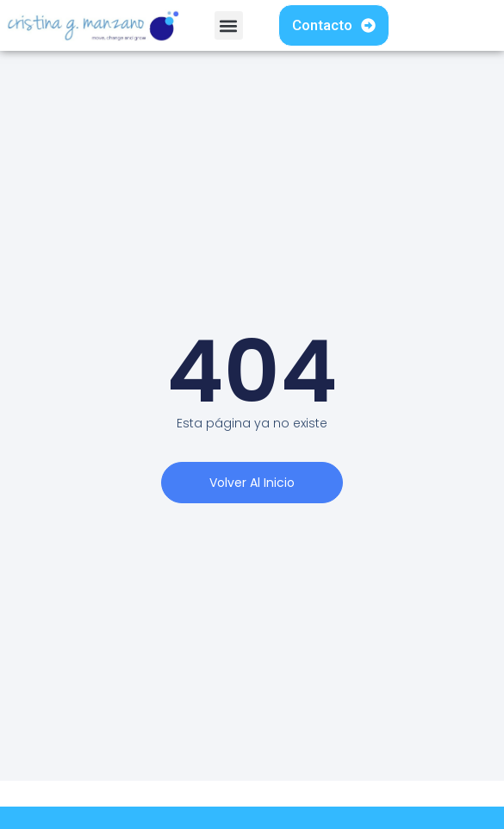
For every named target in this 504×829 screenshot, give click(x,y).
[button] (229, 25)
